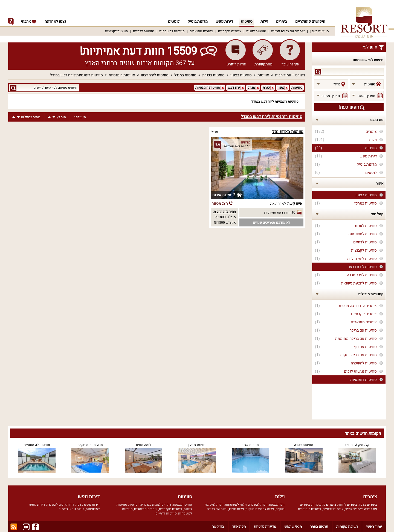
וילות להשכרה (258, 505)
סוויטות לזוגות (256, 31)
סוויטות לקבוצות (117, 31)
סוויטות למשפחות (172, 31)
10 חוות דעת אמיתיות (280, 212)
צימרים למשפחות (324, 505)
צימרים (282, 21)
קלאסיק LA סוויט (357, 445)
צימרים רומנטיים (310, 509)
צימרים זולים (354, 509)
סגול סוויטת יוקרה (90, 445)
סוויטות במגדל (185, 75)
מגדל (215, 132)
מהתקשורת (263, 64)
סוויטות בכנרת (213, 75)
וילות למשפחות (236, 505)
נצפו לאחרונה (55, 21)
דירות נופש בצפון (88, 505)
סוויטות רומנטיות (122, 75)
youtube (26, 527)
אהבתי (29, 21)
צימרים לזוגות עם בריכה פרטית (150, 505)
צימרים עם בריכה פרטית (288, 31)
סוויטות (247, 21)
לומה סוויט (144, 445)
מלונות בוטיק (198, 21)
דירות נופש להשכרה (60, 505)
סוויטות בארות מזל (288, 132)
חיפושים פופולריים (310, 21)
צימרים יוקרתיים (230, 31)
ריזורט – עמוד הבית (290, 75)
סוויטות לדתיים (144, 31)
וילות (264, 21)
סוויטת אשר (250, 445)
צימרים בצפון (368, 505)
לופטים (174, 21)
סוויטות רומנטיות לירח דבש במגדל (76, 75)
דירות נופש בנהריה (71, 509)
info (11, 22)
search (318, 72)
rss (14, 527)
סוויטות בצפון (319, 31)
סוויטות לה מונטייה (37, 445)
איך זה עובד (290, 64)
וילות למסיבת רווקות (260, 509)
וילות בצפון (277, 505)
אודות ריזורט (236, 64)
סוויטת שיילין (197, 445)
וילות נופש (237, 509)
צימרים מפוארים (201, 31)
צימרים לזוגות (347, 505)
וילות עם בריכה (217, 509)
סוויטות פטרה (304, 445)
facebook (35, 527)
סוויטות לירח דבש (155, 75)
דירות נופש (224, 21)
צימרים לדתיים (333, 509)
